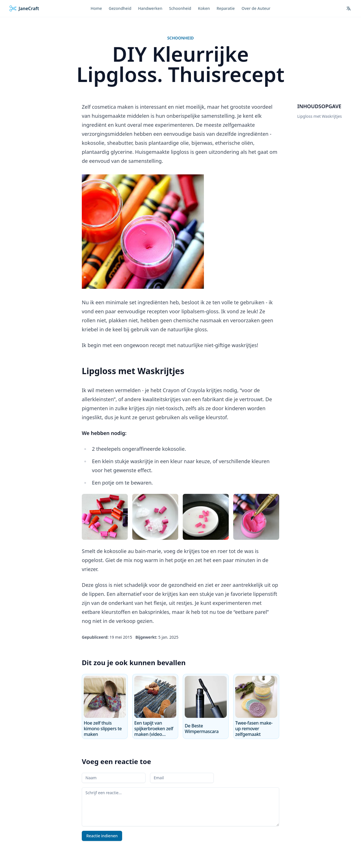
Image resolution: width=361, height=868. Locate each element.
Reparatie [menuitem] (226, 8)
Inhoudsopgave (319, 106)
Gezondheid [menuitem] (120, 8)
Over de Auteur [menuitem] (256, 8)
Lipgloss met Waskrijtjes (320, 116)
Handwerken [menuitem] (150, 8)
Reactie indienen (102, 836)
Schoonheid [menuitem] (180, 8)
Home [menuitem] (96, 8)
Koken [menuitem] (204, 8)
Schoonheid (180, 38)
